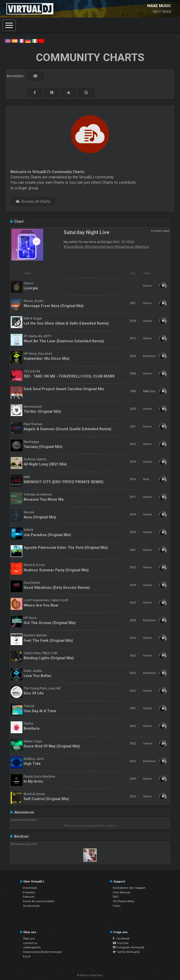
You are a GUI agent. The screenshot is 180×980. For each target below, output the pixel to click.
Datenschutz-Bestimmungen (42, 952)
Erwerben (29, 892)
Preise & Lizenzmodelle (38, 901)
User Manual (122, 892)
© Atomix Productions (90, 975)
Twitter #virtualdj (126, 952)
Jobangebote (32, 947)
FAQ (116, 897)
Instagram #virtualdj (129, 947)
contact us (30, 943)
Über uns (29, 938)
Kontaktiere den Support (129, 888)
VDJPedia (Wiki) (124, 901)
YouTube (121, 943)
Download (30, 888)
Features (29, 897)
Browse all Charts (33, 201)
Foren (117, 906)
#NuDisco (142, 247)
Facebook (121, 938)
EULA (27, 956)
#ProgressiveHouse (99, 247)
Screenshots (31, 906)
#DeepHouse (124, 247)
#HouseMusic (74, 247)
